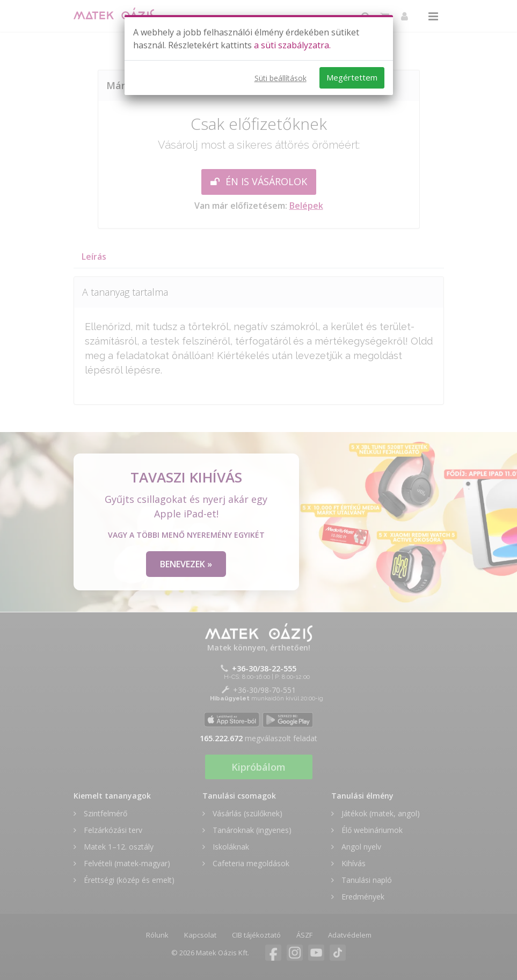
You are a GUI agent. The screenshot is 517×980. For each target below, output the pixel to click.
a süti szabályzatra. (292, 45)
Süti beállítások (281, 78)
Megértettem (352, 77)
